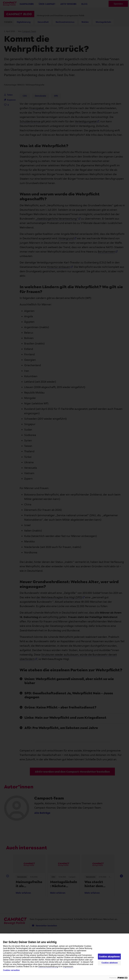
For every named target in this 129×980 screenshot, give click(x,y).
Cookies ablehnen (110, 963)
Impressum (68, 967)
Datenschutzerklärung (48, 967)
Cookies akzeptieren (109, 957)
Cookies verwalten (11, 970)
